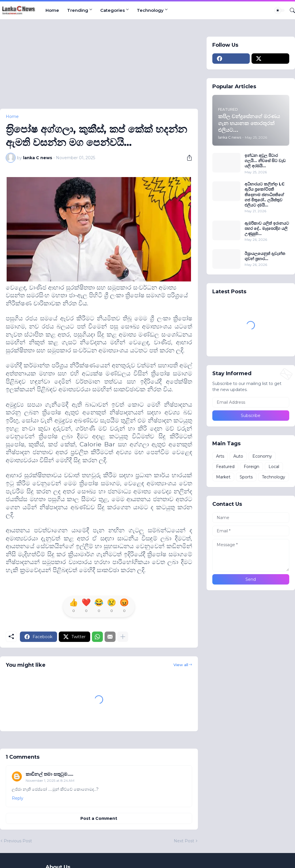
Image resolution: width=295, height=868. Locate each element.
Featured (225, 467)
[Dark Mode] (280, 10)
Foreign (251, 467)
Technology (150, 10)
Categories (112, 10)
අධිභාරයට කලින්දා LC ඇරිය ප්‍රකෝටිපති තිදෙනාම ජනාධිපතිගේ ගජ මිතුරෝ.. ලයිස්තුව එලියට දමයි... (265, 195)
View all (181, 665)
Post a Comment (99, 818)
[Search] (290, 10)
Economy (262, 456)
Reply (18, 798)
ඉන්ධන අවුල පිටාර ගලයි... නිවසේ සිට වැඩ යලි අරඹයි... (265, 161)
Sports (246, 477)
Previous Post (18, 841)
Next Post (184, 841)
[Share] (187, 158)
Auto (238, 456)
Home (52, 10)
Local (274, 467)
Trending (78, 10)
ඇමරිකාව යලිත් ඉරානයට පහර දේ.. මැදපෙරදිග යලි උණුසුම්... (267, 228)
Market (223, 477)
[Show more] (123, 637)
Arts (220, 456)
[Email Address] (251, 402)
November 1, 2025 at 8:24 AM (50, 780)
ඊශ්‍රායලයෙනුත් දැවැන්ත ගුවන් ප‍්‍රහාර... (265, 256)
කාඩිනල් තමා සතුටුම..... (49, 774)
